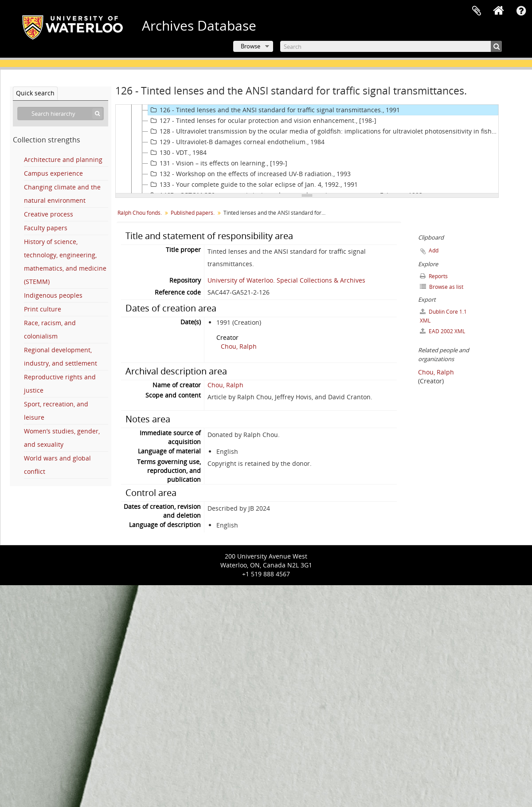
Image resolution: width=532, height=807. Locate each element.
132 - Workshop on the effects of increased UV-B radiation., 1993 (249, 174)
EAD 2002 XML (442, 331)
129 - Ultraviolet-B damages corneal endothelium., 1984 (236, 142)
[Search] (391, 46)
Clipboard (477, 11)
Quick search (35, 93)
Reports (434, 276)
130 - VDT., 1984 (177, 153)
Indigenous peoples (53, 295)
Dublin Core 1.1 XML (443, 316)
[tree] (307, 149)
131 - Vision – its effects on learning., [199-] (218, 163)
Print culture (43, 309)
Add (434, 250)
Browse (250, 46)
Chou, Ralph (239, 346)
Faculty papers (46, 228)
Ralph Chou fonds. (140, 213)
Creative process (49, 214)
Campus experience (53, 173)
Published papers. (193, 213)
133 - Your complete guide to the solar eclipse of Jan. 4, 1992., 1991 (253, 185)
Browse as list (442, 287)
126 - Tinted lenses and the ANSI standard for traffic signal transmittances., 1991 (274, 110)
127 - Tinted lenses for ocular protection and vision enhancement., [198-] (262, 121)
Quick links (521, 11)
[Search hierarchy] (61, 114)
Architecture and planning (63, 159)
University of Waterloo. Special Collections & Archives (286, 280)
